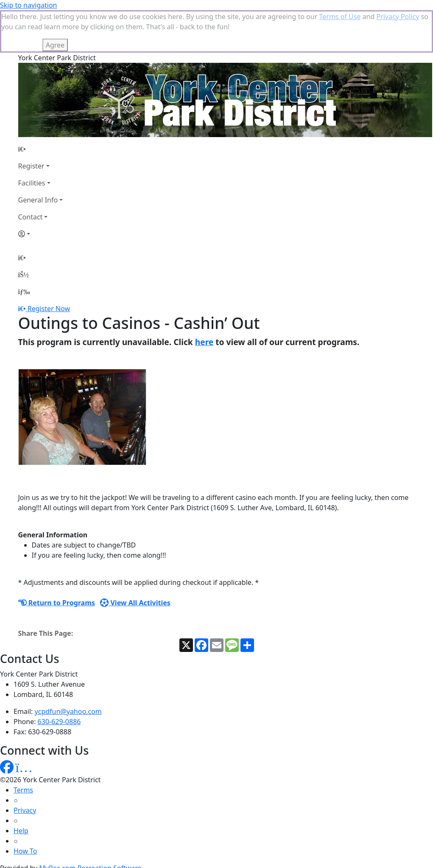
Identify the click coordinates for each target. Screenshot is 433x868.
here (204, 299)
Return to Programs (57, 560)
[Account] (41, 191)
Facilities (32, 140)
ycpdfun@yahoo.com (68, 669)
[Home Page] (41, 107)
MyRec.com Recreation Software (90, 826)
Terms (23, 747)
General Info (38, 157)
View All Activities (135, 560)
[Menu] (24, 249)
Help (21, 788)
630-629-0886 (59, 679)
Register (31, 124)
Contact (31, 174)
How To (25, 809)
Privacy (25, 768)
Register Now (49, 266)
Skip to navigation (28, 5)
